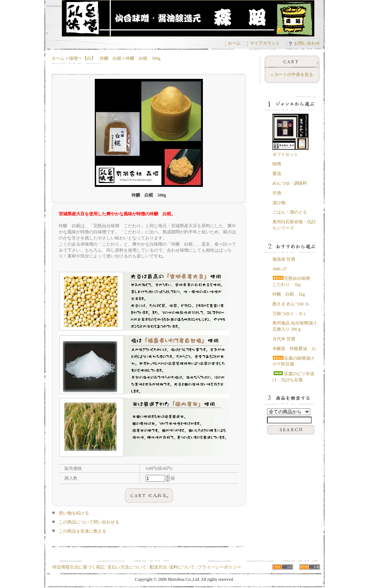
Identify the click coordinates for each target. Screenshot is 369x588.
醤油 (277, 174)
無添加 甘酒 (284, 259)
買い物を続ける (74, 513)
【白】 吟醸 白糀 (102, 58)
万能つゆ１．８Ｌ (290, 314)
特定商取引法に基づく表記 (79, 567)
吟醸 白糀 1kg (289, 294)
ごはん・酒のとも (290, 212)
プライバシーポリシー (219, 567)
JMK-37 (280, 269)
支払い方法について (127, 567)
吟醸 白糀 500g (143, 58)
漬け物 (279, 203)
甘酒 (277, 193)
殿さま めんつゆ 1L (291, 304)
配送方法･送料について (172, 567)
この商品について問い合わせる (89, 522)
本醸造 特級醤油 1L (294, 349)
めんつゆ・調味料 (290, 183)
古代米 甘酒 (284, 339)
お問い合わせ (304, 43)
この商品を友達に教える (83, 531)
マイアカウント (265, 43)
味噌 (74, 58)
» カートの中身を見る (292, 75)
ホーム (234, 43)
